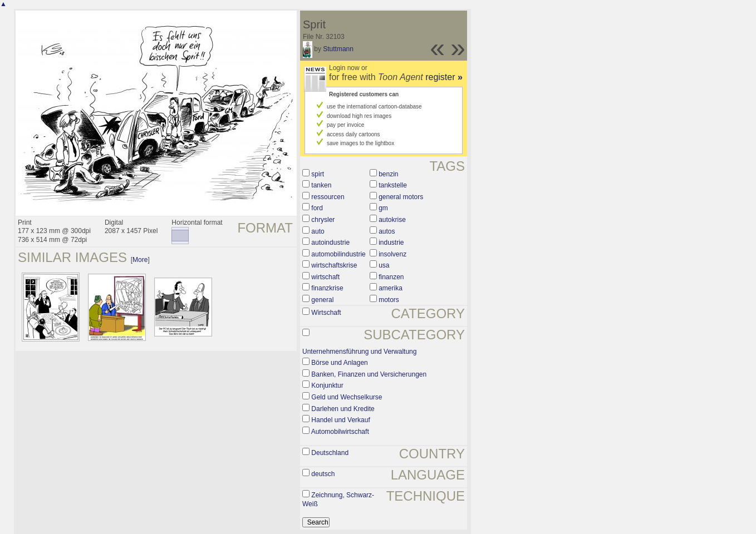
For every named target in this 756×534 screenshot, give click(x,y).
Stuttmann (338, 49)
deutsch (323, 474)
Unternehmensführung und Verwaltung (359, 352)
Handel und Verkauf (340, 420)
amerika (391, 288)
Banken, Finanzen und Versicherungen (369, 374)
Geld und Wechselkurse (347, 397)
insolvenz (392, 254)
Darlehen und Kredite (343, 409)
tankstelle (393, 185)
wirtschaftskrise (334, 265)
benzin (388, 174)
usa (384, 265)
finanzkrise (327, 288)
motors (389, 300)
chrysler (323, 220)
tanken (321, 185)
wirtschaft (325, 277)
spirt (318, 174)
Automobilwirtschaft (340, 432)
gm (383, 208)
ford (317, 208)
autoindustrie (330, 243)
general (322, 300)
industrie (391, 243)
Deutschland (330, 453)
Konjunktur (327, 385)
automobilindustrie (338, 254)
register (444, 77)
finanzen (391, 277)
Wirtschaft (326, 313)
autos (387, 231)
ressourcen (328, 197)
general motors (401, 197)
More (140, 260)
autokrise (392, 220)
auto (318, 231)
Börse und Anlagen (339, 363)
